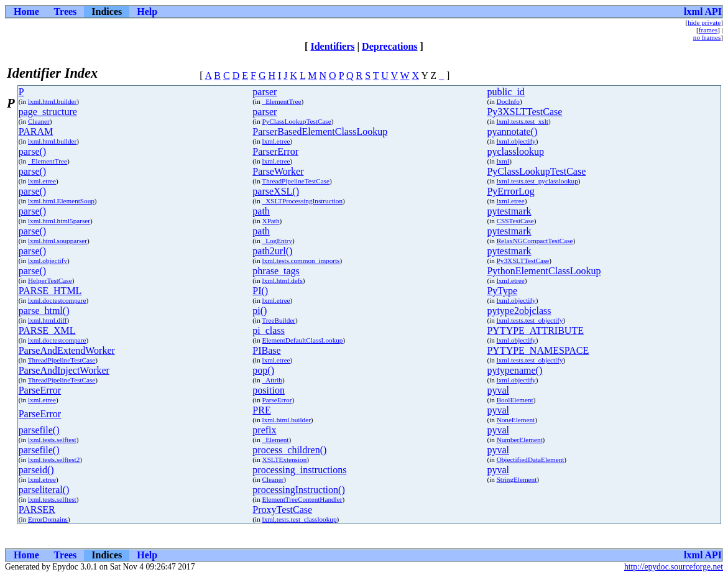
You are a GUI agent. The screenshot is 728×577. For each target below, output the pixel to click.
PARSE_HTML (50, 291)
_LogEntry (277, 241)
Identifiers (332, 46)
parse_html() (44, 311)
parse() (32, 151)
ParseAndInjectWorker (64, 370)
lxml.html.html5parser (59, 221)
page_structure (48, 112)
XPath (271, 221)
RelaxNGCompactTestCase (535, 241)
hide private (704, 22)
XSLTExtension (285, 459)
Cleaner (39, 121)
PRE (261, 410)
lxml (503, 161)
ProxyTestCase (282, 510)
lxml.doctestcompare (57, 300)
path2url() (272, 251)
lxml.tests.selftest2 (54, 459)
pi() (260, 311)
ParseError (40, 390)
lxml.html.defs (283, 280)
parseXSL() (276, 191)
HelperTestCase (50, 280)
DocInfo (508, 101)
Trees (66, 12)
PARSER (37, 510)
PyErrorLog (510, 191)
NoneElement (516, 420)
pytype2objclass (519, 311)
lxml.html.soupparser (58, 241)
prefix (264, 430)
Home (26, 12)
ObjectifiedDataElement (531, 459)
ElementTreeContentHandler (302, 499)
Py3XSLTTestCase (524, 112)
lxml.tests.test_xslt (523, 121)
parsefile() (39, 430)
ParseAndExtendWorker (67, 350)
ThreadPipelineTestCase (296, 181)
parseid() (36, 470)
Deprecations (389, 46)
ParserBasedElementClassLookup (320, 132)
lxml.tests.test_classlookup (300, 519)
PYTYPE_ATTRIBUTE (535, 330)
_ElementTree (282, 101)
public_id (505, 92)
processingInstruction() (298, 490)
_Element (276, 440)
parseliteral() (44, 490)
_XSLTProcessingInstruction (302, 201)
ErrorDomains (48, 519)
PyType (502, 291)
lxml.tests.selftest (52, 440)
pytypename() (514, 370)
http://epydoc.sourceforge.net (674, 567)
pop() (263, 370)
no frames (707, 37)
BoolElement (515, 400)
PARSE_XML (47, 330)
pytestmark (509, 211)
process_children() (289, 450)
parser (265, 92)
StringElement (517, 479)
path (261, 211)
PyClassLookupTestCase (297, 121)
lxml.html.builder (52, 101)
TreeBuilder (279, 320)
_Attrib (272, 380)
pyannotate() (512, 132)
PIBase (266, 350)
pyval (498, 390)
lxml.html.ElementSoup (61, 201)
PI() (260, 291)
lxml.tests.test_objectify (530, 320)
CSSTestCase (515, 221)
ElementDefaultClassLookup (303, 340)
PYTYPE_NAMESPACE (538, 350)
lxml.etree (276, 141)
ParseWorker (278, 171)
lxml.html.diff (48, 320)
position (269, 390)
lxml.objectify (516, 141)
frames (708, 30)
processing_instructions (299, 470)
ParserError (275, 151)
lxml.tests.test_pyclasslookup (537, 181)
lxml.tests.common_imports (301, 261)
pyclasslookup (515, 151)
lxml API (703, 12)
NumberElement (520, 440)
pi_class (269, 330)
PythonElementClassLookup (544, 271)
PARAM (36, 132)
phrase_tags (276, 271)
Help (147, 12)
